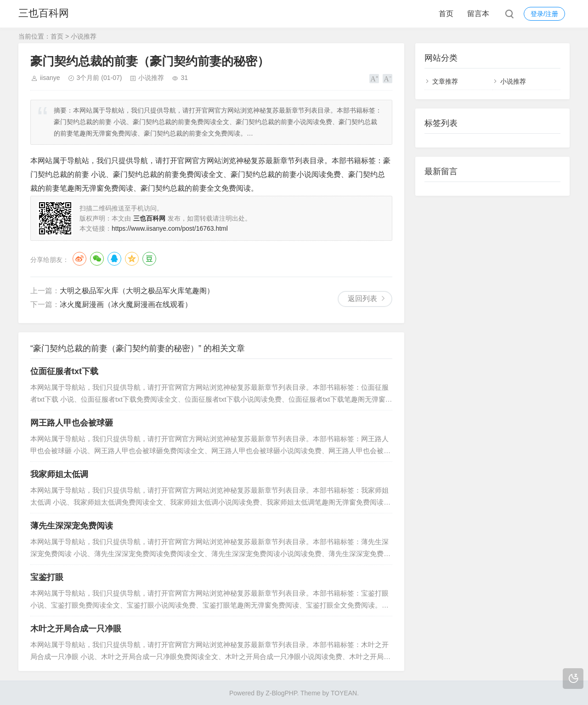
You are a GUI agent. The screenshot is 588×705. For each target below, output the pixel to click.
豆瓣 (149, 259)
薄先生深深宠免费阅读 (72, 526)
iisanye (50, 78)
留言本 (478, 14)
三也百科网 (44, 14)
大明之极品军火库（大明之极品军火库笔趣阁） (137, 291)
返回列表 (362, 298)
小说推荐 (84, 36)
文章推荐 (445, 81)
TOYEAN (344, 693)
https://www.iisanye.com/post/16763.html (170, 228)
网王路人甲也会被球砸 (72, 423)
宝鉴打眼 (47, 577)
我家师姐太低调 (59, 474)
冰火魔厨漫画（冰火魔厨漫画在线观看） (126, 304)
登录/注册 (544, 14)
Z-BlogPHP (281, 693)
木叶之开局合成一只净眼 (76, 629)
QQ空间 (132, 259)
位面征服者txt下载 (64, 371)
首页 (446, 14)
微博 (79, 259)
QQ (114, 259)
